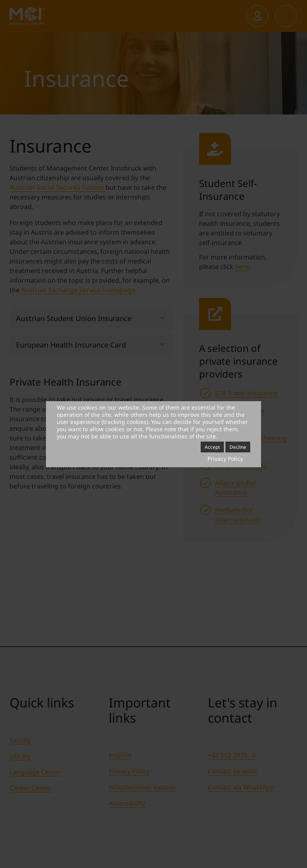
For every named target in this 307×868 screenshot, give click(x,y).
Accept (212, 447)
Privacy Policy (225, 459)
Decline (238, 447)
